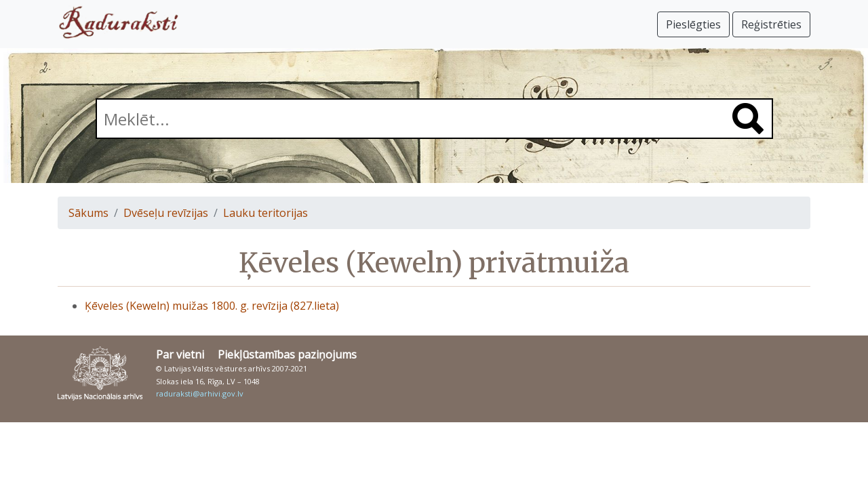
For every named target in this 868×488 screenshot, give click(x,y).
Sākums (88, 213)
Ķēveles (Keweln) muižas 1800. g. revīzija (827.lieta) (212, 306)
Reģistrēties (771, 24)
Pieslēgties (693, 24)
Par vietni (180, 354)
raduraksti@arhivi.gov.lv (200, 393)
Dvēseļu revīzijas (166, 213)
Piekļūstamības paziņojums (287, 354)
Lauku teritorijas (265, 213)
